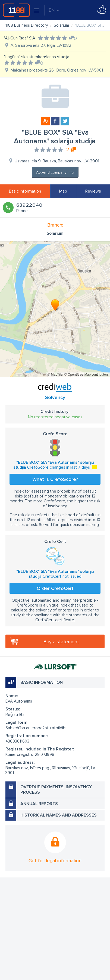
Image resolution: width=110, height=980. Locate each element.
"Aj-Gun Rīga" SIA (20, 38)
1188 (16, 10)
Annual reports (39, 804)
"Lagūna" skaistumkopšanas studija (37, 57)
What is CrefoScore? (55, 479)
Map (63, 191)
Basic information (25, 191)
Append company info (55, 172)
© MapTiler (55, 375)
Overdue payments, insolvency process (56, 790)
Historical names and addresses (59, 815)
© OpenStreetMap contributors (87, 375)
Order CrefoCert (55, 588)
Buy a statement (61, 642)
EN (54, 10)
